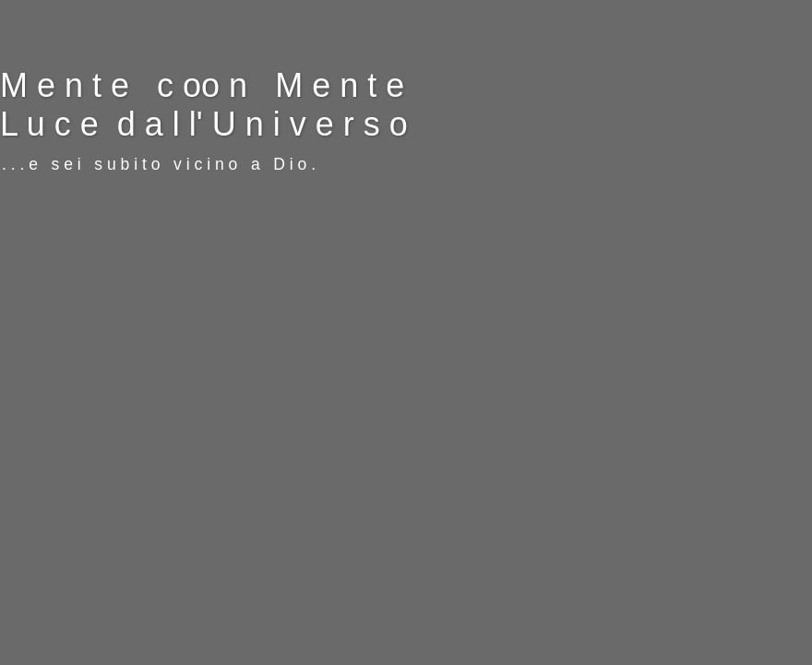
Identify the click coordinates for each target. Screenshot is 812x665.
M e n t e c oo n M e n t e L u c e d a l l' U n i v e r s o (204, 105)
